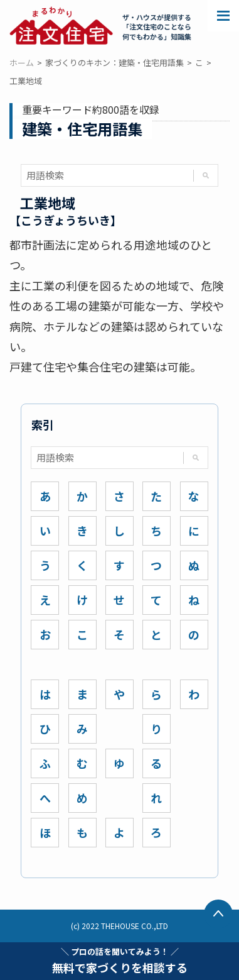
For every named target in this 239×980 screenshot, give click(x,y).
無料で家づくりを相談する (120, 961)
